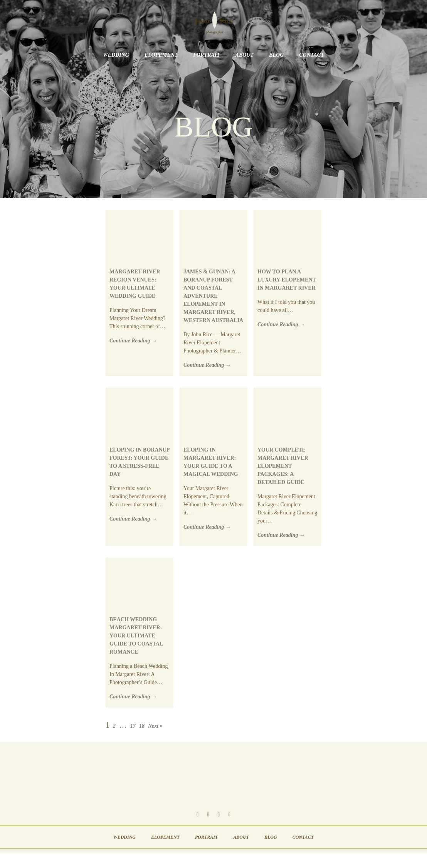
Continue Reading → (133, 341)
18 (142, 726)
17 (133, 726)
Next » (155, 726)
